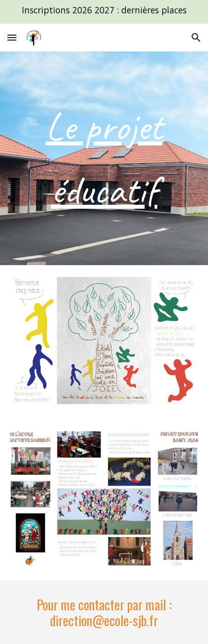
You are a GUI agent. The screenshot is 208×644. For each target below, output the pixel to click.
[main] (104, 158)
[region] (104, 12)
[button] (12, 37)
